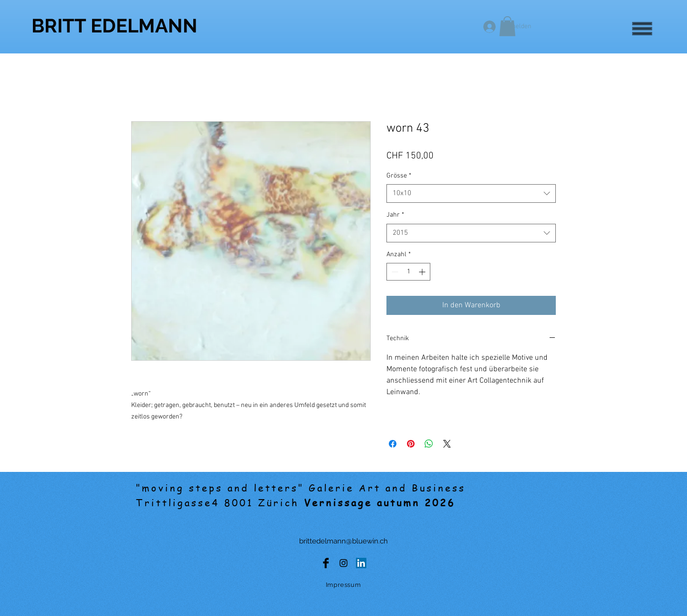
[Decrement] (394, 272)
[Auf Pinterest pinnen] (411, 444)
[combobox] (471, 193)
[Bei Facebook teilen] (393, 444)
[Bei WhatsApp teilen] (429, 444)
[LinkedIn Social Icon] (361, 563)
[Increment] (423, 272)
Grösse (399, 176)
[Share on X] (447, 444)
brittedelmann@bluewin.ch (343, 541)
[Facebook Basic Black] (326, 563)
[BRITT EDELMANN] (114, 26)
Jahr (395, 215)
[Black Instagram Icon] (343, 563)
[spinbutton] (408, 272)
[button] (642, 29)
